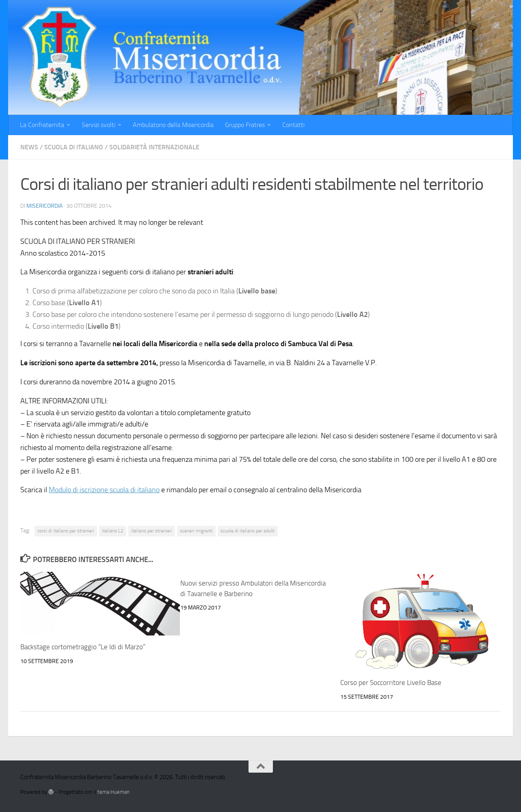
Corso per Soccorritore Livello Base (391, 683)
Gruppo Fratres (245, 125)
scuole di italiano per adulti (248, 531)
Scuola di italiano (74, 147)
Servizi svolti (98, 125)
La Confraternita (42, 125)
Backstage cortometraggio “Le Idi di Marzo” (83, 647)
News (29, 147)
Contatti (293, 125)
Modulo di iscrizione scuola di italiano (104, 490)
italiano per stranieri (152, 531)
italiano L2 (113, 531)
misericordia (44, 206)
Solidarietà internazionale (154, 147)
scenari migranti (196, 531)
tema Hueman (113, 792)
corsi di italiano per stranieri (66, 531)
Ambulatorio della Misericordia (173, 125)
